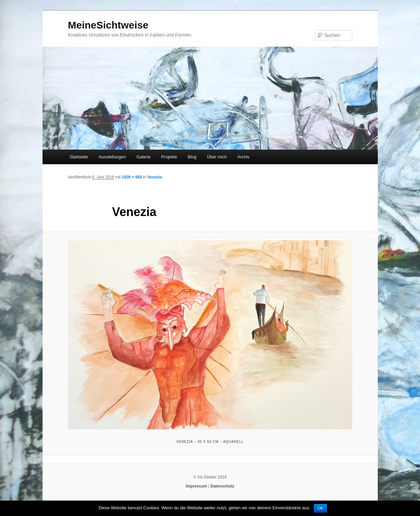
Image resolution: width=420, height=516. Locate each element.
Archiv (243, 157)
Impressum (196, 486)
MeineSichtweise (108, 25)
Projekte (169, 157)
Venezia (155, 177)
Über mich (217, 157)
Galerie (143, 157)
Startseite (79, 157)
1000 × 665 (132, 177)
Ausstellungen (112, 157)
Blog (192, 157)
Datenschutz (222, 486)
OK (320, 508)
